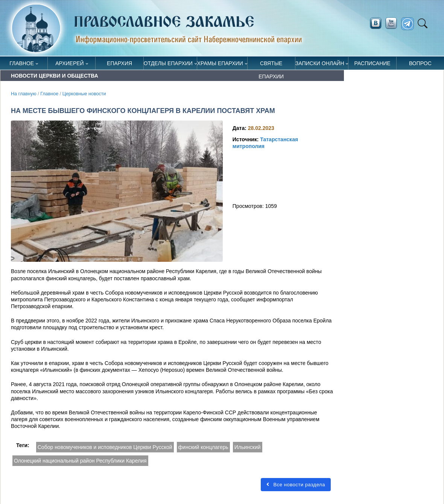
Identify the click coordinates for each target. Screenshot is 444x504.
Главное (22, 63)
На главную (24, 94)
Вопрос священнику (420, 65)
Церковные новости (84, 94)
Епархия (119, 63)
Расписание (372, 63)
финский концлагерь (203, 447)
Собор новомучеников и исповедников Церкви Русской (105, 447)
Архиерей (70, 63)
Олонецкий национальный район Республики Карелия (80, 461)
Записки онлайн (320, 63)
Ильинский (248, 447)
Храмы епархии (220, 63)
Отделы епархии (168, 63)
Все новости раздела (296, 485)
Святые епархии (271, 65)
